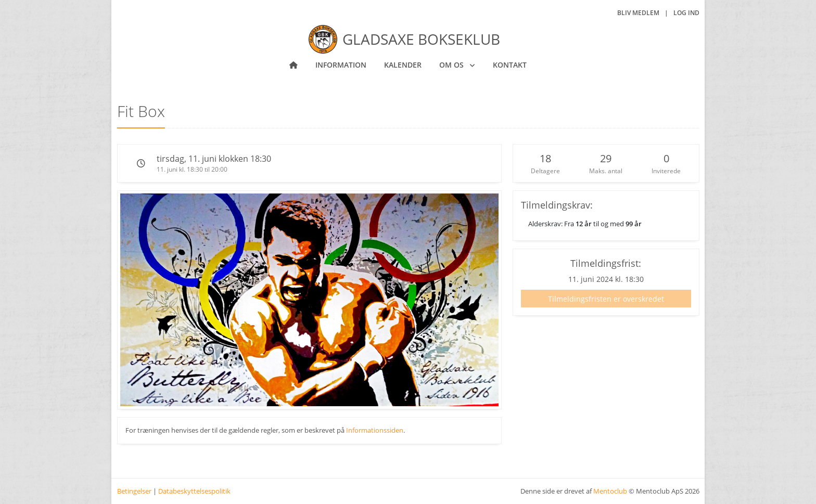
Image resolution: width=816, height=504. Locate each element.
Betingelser (134, 491)
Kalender (403, 65)
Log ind (686, 13)
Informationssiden (375, 430)
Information (341, 65)
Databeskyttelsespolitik (194, 491)
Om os (452, 65)
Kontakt (510, 65)
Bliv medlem (638, 13)
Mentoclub (610, 491)
